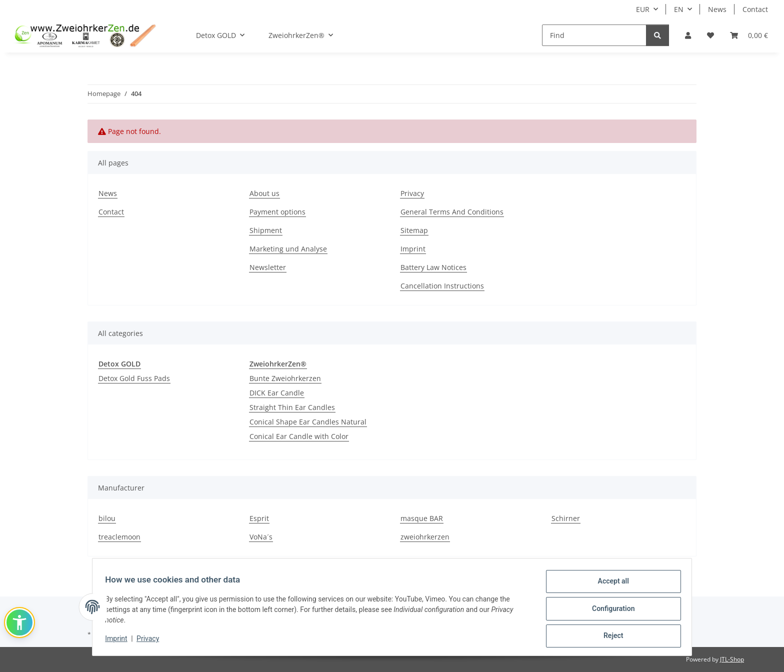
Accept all (610, 584)
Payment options (277, 212)
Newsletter (268, 267)
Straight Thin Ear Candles (292, 407)
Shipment (266, 230)
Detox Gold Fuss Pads (134, 378)
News (717, 9)
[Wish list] (710, 35)
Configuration (610, 610)
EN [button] (679, 9)
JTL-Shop (732, 659)
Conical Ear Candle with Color (299, 436)
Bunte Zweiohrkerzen (285, 378)
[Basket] (749, 35)
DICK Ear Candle (277, 393)
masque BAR (422, 518)
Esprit (259, 518)
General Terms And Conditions (452, 212)
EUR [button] (643, 9)
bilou (107, 518)
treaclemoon (119, 537)
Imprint (119, 640)
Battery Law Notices (433, 267)
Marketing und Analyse (288, 249)
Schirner (566, 518)
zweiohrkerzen (425, 537)
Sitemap (414, 230)
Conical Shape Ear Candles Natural (308, 422)
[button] (688, 35)
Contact (755, 9)
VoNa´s (261, 537)
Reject (610, 636)
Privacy (151, 640)
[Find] (594, 35)
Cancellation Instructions (442, 286)
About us (264, 193)
